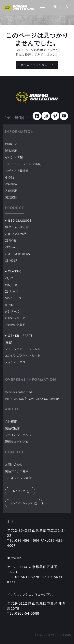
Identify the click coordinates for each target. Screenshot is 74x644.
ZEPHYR (10, 240)
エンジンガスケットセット (23, 355)
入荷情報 (11, 191)
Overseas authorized (18, 392)
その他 (9, 177)
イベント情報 (14, 157)
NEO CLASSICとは (17, 227)
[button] (43, 7)
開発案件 (11, 197)
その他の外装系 (15, 325)
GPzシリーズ (13, 298)
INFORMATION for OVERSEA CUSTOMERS (32, 399)
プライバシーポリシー (20, 435)
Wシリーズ (12, 311)
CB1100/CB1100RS (17, 254)
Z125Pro (10, 247)
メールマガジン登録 (18, 478)
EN (55, 7)
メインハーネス (15, 362)
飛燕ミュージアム (17, 441)
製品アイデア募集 (17, 471)
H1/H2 (9, 305)
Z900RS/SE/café (15, 234)
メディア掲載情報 (17, 171)
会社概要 (11, 421)
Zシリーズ (12, 291)
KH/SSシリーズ (15, 318)
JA (66, 7)
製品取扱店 (12, 428)
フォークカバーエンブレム (23, 349)
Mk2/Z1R (11, 285)
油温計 (9, 342)
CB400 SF (11, 260)
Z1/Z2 (9, 278)
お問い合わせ (14, 464)
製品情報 (11, 151)
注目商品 (11, 184)
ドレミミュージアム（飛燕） (24, 164)
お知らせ (11, 144)
